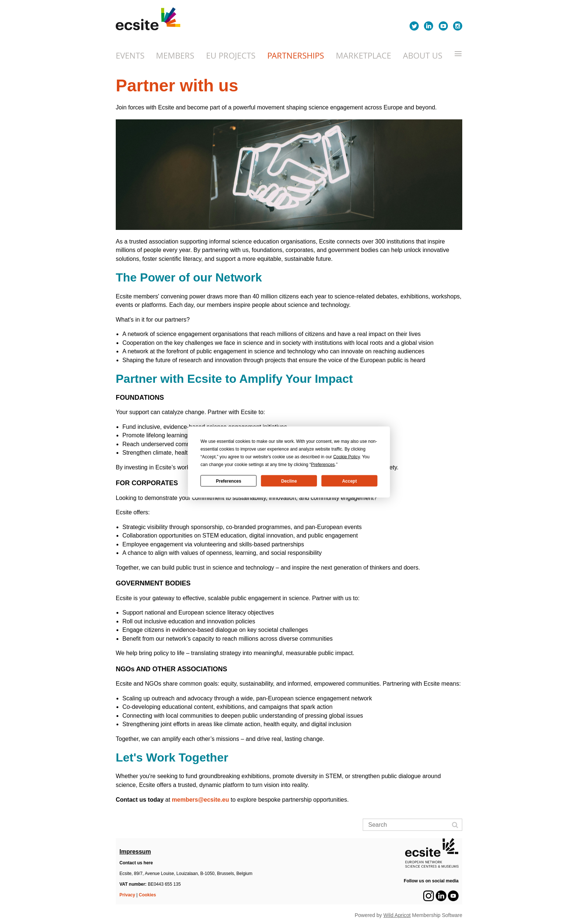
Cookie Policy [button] (347, 457)
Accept (349, 481)
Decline (289, 481)
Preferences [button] (323, 465)
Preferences (229, 481)
